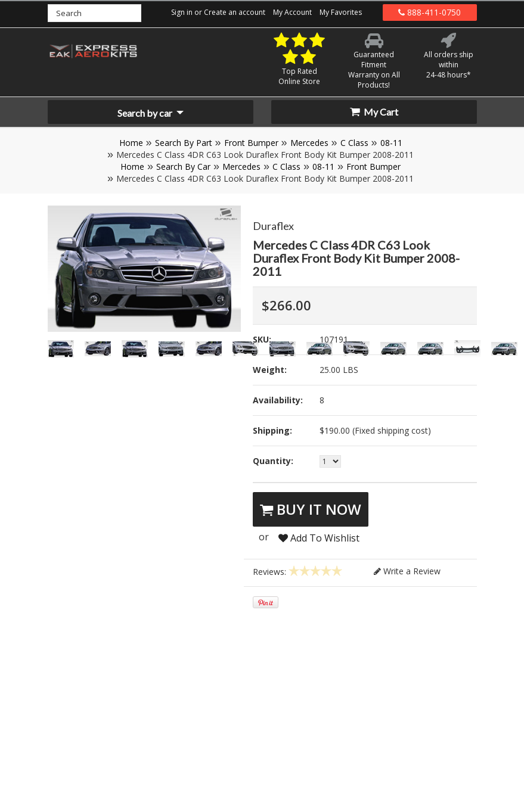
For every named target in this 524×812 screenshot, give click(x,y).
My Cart (374, 112)
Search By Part (184, 143)
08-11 (391, 143)
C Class (354, 143)
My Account (292, 12)
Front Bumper (251, 143)
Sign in (182, 12)
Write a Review (407, 571)
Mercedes (309, 143)
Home (131, 143)
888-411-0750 (430, 12)
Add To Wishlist (319, 538)
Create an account (235, 12)
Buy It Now (311, 509)
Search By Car (183, 167)
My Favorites (341, 12)
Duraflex (273, 226)
